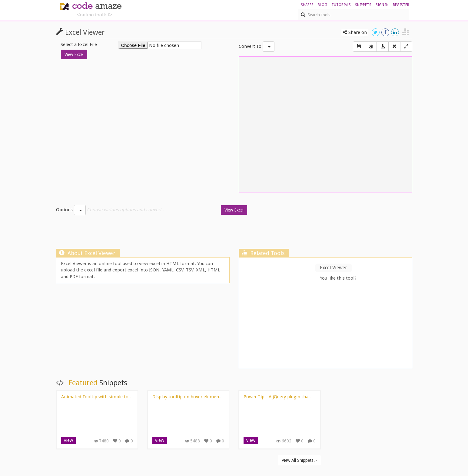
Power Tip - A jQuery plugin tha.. (277, 397)
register (401, 5)
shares (307, 5)
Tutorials (341, 5)
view (68, 440)
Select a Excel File (79, 44)
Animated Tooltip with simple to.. (96, 397)
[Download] (383, 47)
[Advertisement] (234, 233)
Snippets (363, 5)
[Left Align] (406, 47)
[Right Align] (394, 47)
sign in (382, 5)
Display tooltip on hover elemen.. (187, 397)
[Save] (359, 47)
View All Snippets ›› (299, 460)
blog (322, 5)
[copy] (371, 47)
